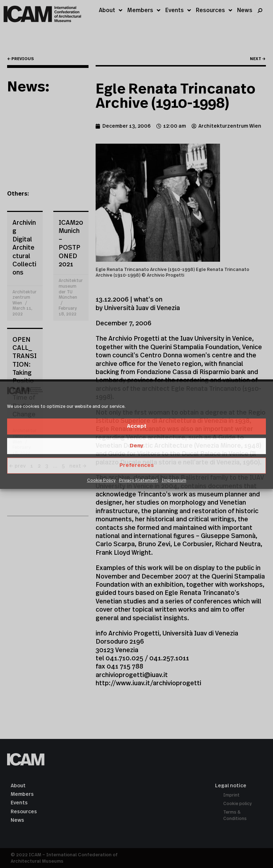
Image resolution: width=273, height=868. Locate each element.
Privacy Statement (139, 480)
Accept (137, 426)
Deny (136, 446)
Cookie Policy (101, 480)
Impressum (174, 480)
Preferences (137, 465)
